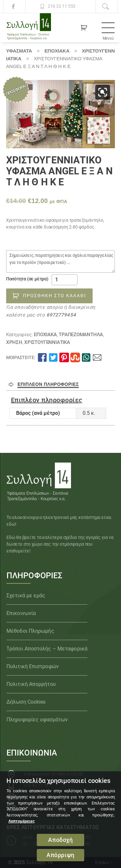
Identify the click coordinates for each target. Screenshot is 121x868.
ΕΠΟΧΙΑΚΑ (57, 51)
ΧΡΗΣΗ (14, 342)
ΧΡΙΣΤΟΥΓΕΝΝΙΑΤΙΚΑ (47, 342)
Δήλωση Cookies (26, 702)
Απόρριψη (60, 855)
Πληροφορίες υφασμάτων (37, 720)
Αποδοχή (60, 840)
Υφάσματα (19, 51)
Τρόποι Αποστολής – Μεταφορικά (47, 649)
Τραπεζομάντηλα (81, 335)
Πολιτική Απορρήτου (31, 684)
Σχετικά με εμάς (26, 595)
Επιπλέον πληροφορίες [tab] (48, 384)
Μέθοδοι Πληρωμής (30, 631)
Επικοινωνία (21, 613)
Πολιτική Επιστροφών (33, 666)
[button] (103, 92)
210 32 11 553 (62, 6)
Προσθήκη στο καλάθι (55, 296)
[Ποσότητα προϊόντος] (65, 280)
